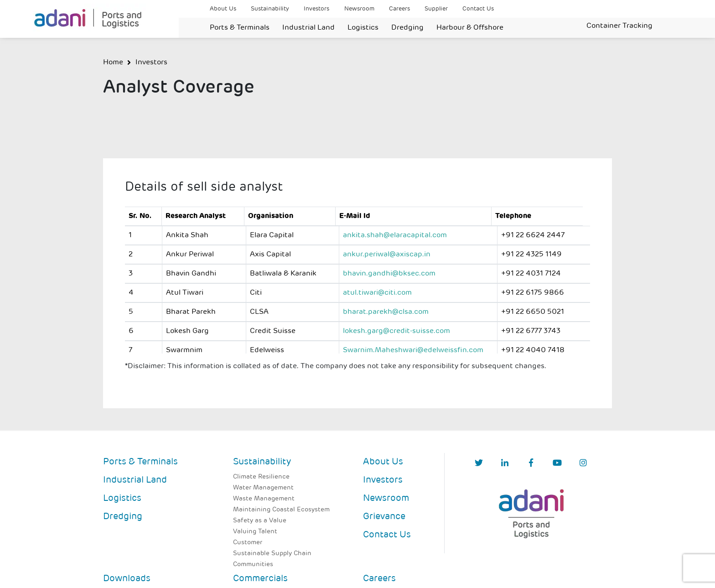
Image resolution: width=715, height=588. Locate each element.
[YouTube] (557, 464)
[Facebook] (531, 464)
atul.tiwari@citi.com (377, 293)
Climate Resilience (261, 477)
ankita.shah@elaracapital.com (395, 235)
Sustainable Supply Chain (272, 554)
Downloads (127, 579)
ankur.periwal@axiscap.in (387, 255)
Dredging (407, 28)
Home (113, 62)
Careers (399, 9)
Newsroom (359, 9)
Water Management (263, 488)
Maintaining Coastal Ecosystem (281, 510)
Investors (316, 9)
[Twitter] (479, 464)
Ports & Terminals (240, 28)
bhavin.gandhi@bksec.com (389, 274)
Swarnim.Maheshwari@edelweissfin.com (413, 350)
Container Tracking (619, 26)
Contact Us (478, 9)
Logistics (363, 28)
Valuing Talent (255, 532)
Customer (248, 543)
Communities (253, 565)
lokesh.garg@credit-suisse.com (396, 331)
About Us (223, 9)
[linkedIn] (505, 464)
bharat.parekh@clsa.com (386, 312)
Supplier (436, 9)
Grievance (384, 517)
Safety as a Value (260, 521)
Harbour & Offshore (470, 28)
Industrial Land (308, 28)
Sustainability (270, 9)
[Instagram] (583, 464)
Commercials (260, 579)
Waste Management (264, 499)
